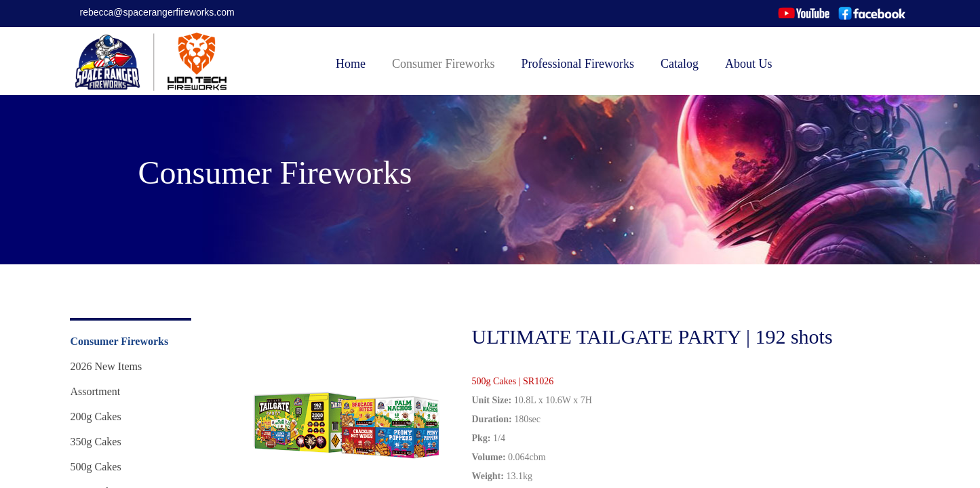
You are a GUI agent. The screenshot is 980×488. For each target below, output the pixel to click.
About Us (749, 64)
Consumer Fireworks (444, 64)
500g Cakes (96, 467)
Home (351, 64)
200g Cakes (96, 416)
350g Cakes (96, 442)
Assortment (96, 391)
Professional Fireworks (578, 64)
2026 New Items (106, 366)
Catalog (680, 64)
